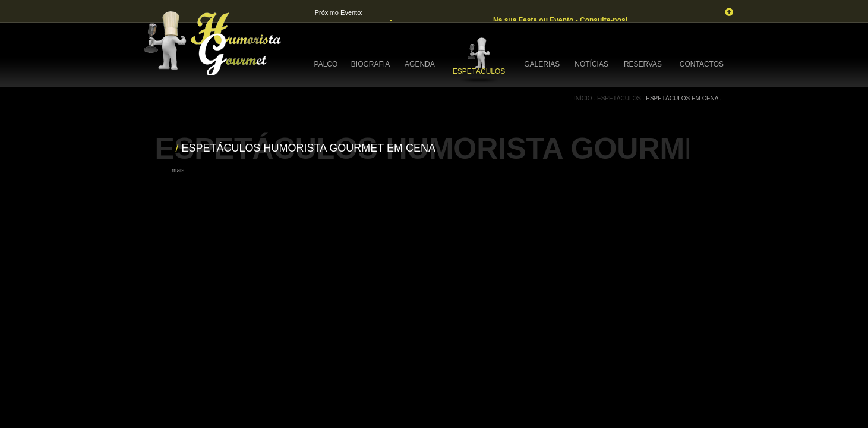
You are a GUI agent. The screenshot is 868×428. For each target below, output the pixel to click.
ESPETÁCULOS (479, 71)
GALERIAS (542, 64)
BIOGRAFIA (370, 64)
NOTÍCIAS (591, 64)
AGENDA (420, 64)
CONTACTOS (702, 64)
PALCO (326, 64)
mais (178, 170)
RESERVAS (643, 64)
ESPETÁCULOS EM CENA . (684, 98)
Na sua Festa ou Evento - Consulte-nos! (561, 20)
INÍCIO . (585, 98)
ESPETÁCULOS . (621, 98)
